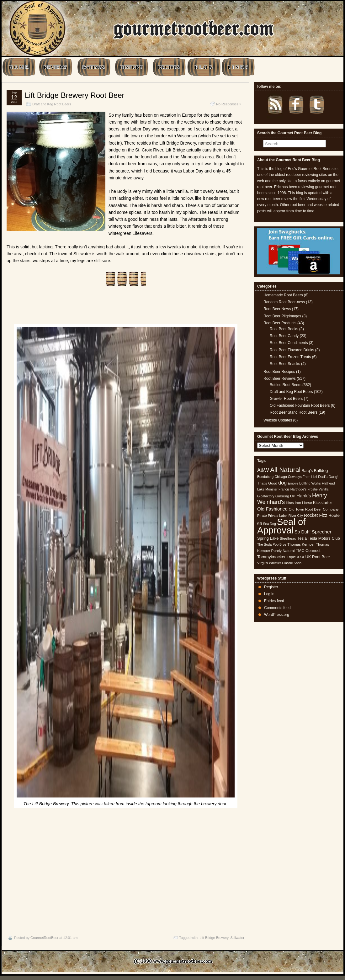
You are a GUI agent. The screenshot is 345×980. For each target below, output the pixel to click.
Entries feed (274, 601)
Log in (269, 594)
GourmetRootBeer (44, 938)
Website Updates (278, 420)
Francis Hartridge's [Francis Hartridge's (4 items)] (292, 489)
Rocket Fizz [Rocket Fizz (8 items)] (316, 515)
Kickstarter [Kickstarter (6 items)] (322, 503)
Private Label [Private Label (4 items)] (278, 516)
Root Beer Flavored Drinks (292, 350)
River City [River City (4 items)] (296, 516)
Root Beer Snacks (285, 364)
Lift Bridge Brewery (214, 938)
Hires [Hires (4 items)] (290, 503)
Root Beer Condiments (289, 343)
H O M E (19, 67)
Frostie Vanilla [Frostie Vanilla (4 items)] (318, 489)
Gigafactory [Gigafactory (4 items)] (266, 496)
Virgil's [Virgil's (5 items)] (263, 563)
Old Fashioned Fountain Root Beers (300, 405)
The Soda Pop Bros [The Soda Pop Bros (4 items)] (272, 544)
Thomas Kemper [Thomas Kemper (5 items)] (301, 544)
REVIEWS (56, 67)
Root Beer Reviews (280, 379)
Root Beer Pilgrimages (282, 316)
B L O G (203, 67)
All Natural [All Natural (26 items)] (285, 470)
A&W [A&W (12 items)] (263, 470)
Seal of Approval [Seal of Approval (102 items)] (281, 526)
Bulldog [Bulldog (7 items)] (321, 471)
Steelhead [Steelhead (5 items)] (288, 538)
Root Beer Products (280, 323)
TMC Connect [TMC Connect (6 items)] (308, 551)
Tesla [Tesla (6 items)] (302, 538)
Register (271, 587)
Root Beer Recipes (279, 372)
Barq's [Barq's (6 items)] (307, 471)
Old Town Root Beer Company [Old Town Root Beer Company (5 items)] (314, 509)
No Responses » (229, 104)
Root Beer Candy (284, 336)
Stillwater (237, 938)
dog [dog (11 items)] (282, 483)
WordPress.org (277, 615)
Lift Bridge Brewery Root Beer (74, 95)
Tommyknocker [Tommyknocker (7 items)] (271, 557)
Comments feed (277, 608)
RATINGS (93, 67)
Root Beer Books (284, 329)
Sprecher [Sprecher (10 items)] (322, 532)
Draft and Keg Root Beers (52, 104)
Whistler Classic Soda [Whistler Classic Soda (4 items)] (285, 563)
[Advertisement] (125, 870)
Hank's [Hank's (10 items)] (304, 496)
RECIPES (169, 67)
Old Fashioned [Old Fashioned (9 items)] (272, 509)
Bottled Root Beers (286, 385)
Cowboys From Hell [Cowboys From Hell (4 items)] (303, 477)
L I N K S (238, 67)
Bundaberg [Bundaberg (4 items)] (265, 477)
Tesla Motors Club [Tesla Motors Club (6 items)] (324, 538)
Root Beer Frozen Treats (290, 357)
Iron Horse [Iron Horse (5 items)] (303, 503)
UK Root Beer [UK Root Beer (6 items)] (318, 557)
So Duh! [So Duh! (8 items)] (303, 532)
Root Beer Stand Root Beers (294, 412)
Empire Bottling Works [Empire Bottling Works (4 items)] (304, 483)
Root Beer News (277, 309)
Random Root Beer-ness (284, 302)
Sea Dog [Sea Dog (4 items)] (269, 524)
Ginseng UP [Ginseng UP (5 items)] (285, 496)
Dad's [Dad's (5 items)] (323, 477)
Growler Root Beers (286, 399)
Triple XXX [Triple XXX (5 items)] (295, 557)
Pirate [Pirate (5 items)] (262, 516)
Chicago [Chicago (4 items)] (281, 477)
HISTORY (131, 67)
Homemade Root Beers (283, 295)
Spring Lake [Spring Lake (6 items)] (268, 538)
